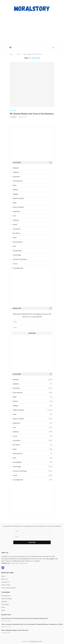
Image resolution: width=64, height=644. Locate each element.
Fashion (16, 190)
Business (16, 168)
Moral (3, 610)
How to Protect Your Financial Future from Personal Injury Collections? (25, 618)
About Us (4, 579)
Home (11, 54)
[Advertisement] (32, 27)
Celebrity (16, 172)
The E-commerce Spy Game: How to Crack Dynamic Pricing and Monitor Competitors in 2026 (32, 624)
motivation (17, 229)
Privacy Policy (6, 585)
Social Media (17, 251)
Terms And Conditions (9, 588)
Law (14, 216)
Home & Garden (18, 207)
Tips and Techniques (20, 259)
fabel (15, 185)
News (15, 238)
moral (15, 224)
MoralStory (25, 642)
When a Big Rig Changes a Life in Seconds (15, 630)
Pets (15, 246)
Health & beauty (19, 198)
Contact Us (5, 582)
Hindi (15, 203)
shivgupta (14, 117)
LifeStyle (16, 220)
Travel (15, 264)
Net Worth (17, 233)
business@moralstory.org (19, 563)
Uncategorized (18, 268)
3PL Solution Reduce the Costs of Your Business (32, 114)
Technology (13, 110)
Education (16, 177)
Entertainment (18, 181)
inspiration (17, 211)
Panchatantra (18, 242)
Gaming (16, 194)
